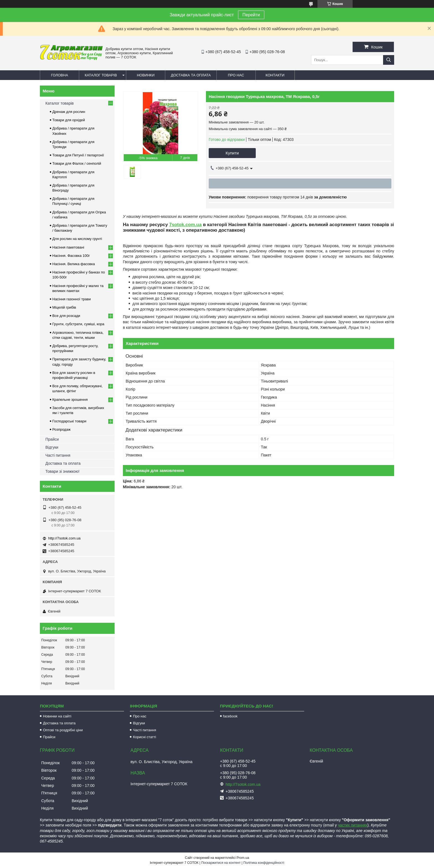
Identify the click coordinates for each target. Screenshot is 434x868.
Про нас (236, 75)
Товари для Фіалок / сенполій (77, 163)
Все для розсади (66, 316)
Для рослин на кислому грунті (77, 239)
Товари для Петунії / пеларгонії (78, 155)
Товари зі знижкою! (62, 471)
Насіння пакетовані (68, 247)
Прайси (52, 439)
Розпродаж (61, 429)
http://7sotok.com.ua (64, 538)
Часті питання (58, 455)
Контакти (275, 75)
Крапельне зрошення (70, 400)
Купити (232, 153)
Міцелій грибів (64, 307)
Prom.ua (243, 858)
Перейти (251, 15)
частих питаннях (353, 825)
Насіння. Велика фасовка (74, 264)
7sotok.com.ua (185, 225)
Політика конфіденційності (264, 863)
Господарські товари (69, 421)
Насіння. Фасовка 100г (71, 256)
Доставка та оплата (191, 75)
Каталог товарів (101, 75)
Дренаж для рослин (69, 112)
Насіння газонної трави (72, 299)
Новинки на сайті (57, 716)
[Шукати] (389, 60)
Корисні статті (144, 737)
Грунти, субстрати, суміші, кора (78, 324)
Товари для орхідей (69, 120)
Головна (60, 75)
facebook (230, 716)
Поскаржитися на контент (221, 863)
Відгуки (52, 447)
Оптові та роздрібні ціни (63, 730)
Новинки (146, 75)
